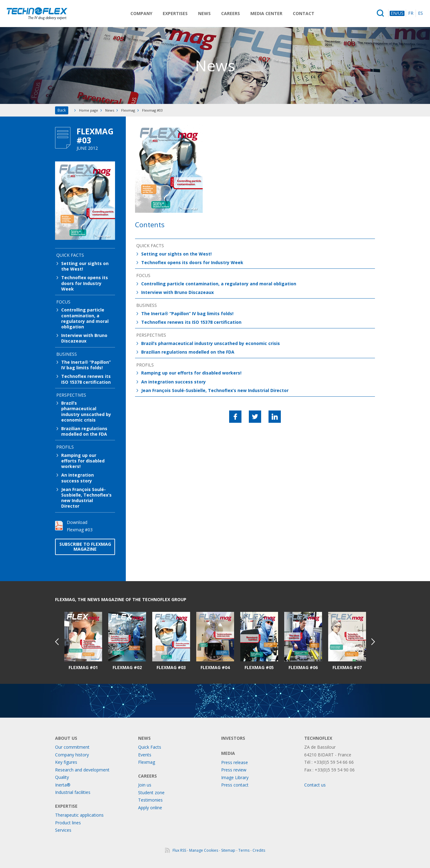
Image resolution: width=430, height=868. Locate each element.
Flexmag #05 (259, 667)
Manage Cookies (204, 850)
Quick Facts (150, 747)
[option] (83, 641)
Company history (72, 755)
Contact (304, 13)
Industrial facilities (73, 792)
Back (62, 110)
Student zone (151, 793)
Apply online (150, 808)
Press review (234, 770)
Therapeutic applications (79, 815)
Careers (231, 13)
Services (63, 830)
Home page (89, 110)
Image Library (235, 777)
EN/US (397, 13)
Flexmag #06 (303, 667)
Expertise (66, 806)
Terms (244, 850)
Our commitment (72, 747)
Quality (62, 777)
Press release (235, 762)
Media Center (266, 13)
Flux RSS (179, 850)
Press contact (235, 785)
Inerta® (63, 785)
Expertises (175, 13)
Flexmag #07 (347, 667)
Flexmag (128, 110)
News (204, 13)
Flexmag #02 (127, 667)
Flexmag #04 (215, 667)
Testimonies (150, 800)
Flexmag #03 (171, 667)
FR (411, 13)
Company (141, 13)
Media (228, 753)
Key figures (66, 762)
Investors (233, 738)
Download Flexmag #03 (80, 526)
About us (66, 738)
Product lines (68, 823)
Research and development (82, 770)
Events (145, 755)
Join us (145, 785)
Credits (259, 850)
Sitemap (228, 850)
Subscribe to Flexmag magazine (85, 547)
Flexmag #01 (83, 667)
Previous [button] (57, 642)
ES (420, 13)
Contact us (315, 785)
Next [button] (373, 642)
